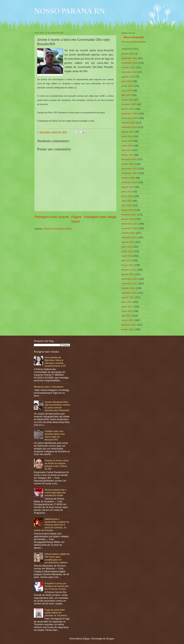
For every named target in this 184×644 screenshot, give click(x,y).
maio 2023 (127, 201)
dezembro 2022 (130, 224)
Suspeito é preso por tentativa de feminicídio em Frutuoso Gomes (57, 586)
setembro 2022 (129, 237)
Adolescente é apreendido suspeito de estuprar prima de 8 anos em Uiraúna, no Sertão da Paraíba (51, 525)
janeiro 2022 (128, 274)
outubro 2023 (128, 178)
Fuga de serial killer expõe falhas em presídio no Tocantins (56, 613)
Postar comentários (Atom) (58, 229)
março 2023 (128, 210)
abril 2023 (127, 205)
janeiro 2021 (128, 329)
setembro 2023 (129, 182)
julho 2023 (127, 192)
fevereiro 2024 (129, 159)
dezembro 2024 (130, 113)
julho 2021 (127, 302)
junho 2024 (127, 141)
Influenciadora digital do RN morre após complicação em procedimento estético (57, 558)
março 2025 (128, 100)
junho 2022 (127, 251)
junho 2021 (127, 307)
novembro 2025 (130, 63)
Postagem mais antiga (100, 217)
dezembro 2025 (130, 58)
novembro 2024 (130, 118)
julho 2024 (127, 136)
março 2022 (128, 265)
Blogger (110, 639)
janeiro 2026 (128, 54)
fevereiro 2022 (129, 270)
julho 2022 (127, 247)
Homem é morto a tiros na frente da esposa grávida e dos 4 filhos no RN (57, 465)
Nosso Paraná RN (134, 37)
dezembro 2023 (130, 169)
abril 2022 (127, 261)
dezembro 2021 (130, 279)
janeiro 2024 (128, 164)
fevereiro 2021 (129, 325)
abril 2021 (127, 316)
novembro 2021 (130, 284)
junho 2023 (127, 196)
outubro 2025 (128, 67)
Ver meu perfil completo (134, 42)
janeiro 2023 (128, 219)
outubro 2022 (128, 233)
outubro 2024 (128, 123)
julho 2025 (127, 81)
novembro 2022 (130, 228)
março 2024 (128, 155)
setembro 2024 (129, 127)
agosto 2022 (128, 242)
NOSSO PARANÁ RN (70, 11)
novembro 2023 (130, 173)
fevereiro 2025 (129, 104)
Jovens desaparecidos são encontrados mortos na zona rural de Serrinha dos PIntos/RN (57, 406)
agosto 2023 (128, 187)
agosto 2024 (128, 132)
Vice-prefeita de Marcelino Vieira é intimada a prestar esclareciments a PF (55, 362)
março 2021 (128, 320)
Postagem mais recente (52, 217)
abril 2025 (127, 95)
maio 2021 (127, 311)
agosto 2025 (128, 77)
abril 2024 (127, 150)
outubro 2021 (128, 288)
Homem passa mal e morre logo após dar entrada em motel (55, 493)
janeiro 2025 (128, 109)
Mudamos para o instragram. (49, 387)
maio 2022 (127, 256)
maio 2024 (127, 146)
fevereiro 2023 (129, 215)
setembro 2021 (129, 293)
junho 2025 (127, 86)
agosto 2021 (128, 297)
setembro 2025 (129, 72)
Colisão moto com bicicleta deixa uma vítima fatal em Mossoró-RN (55, 435)
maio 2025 (127, 90)
